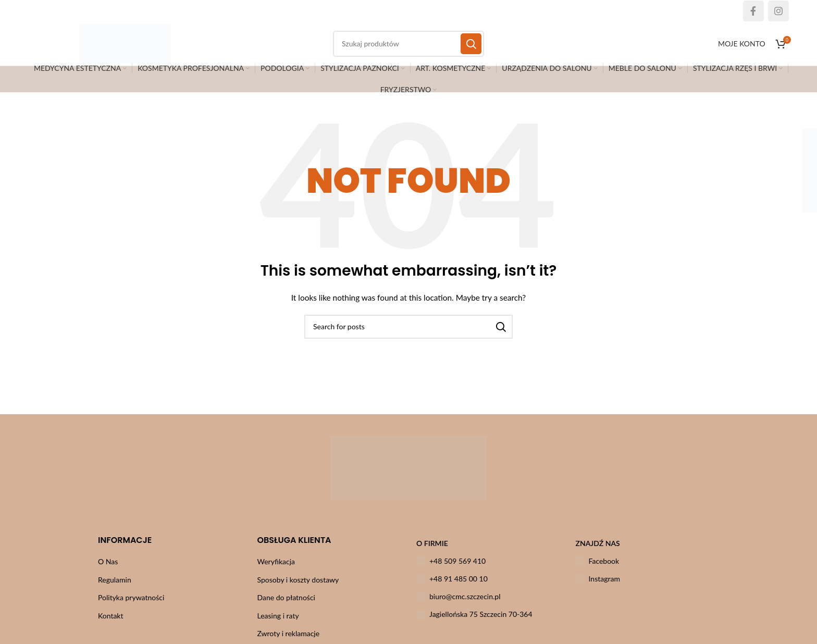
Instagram (598, 587)
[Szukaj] (408, 335)
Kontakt (111, 624)
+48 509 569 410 (451, 569)
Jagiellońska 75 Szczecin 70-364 (474, 623)
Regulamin (115, 588)
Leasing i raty (278, 624)
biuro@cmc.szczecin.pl (459, 605)
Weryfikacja (276, 570)
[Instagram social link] (778, 11)
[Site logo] (135, 47)
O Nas (108, 570)
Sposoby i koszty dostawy (298, 588)
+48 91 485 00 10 (452, 587)
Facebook (598, 569)
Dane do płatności (286, 606)
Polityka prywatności (131, 606)
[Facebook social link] (753, 11)
